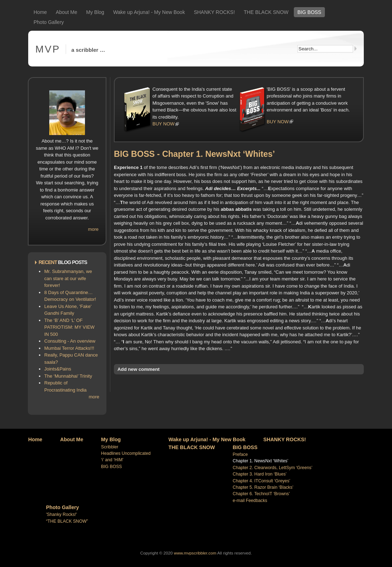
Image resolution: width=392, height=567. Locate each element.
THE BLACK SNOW (266, 12)
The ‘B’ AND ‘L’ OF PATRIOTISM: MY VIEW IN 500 (69, 327)
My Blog (95, 12)
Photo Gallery (49, 22)
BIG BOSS (309, 12)
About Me (66, 12)
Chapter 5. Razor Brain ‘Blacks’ (263, 487)
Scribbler (110, 447)
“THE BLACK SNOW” (67, 521)
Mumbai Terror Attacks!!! (69, 348)
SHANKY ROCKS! (214, 12)
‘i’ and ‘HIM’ (112, 460)
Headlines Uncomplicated (126, 453)
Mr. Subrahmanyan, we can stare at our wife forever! (68, 278)
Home (40, 12)
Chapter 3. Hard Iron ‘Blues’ (260, 474)
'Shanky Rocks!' (61, 514)
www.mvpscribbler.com (195, 553)
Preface (240, 454)
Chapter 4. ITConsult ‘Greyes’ (262, 481)
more (93, 229)
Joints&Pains (58, 369)
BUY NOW (164, 124)
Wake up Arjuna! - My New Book (149, 12)
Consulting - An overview (70, 341)
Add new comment (139, 369)
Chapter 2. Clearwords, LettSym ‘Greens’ (273, 468)
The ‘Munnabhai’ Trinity (68, 376)
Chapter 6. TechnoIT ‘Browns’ (261, 494)
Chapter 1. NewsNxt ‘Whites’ (261, 461)
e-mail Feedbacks (250, 501)
